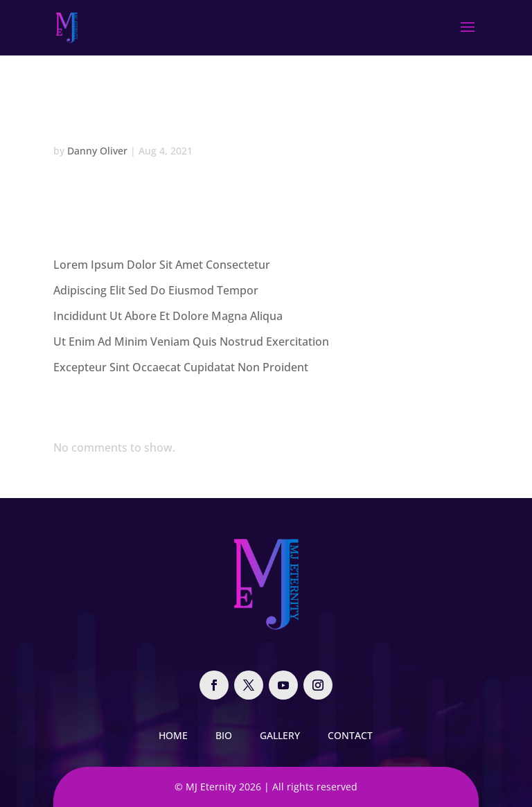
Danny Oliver (97, 151)
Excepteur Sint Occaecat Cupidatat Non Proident (181, 367)
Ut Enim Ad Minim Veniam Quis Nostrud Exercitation (191, 342)
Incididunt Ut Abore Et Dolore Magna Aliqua (168, 316)
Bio (224, 735)
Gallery (280, 735)
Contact (350, 735)
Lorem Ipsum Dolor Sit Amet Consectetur (162, 265)
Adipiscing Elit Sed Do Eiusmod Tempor (156, 290)
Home (173, 735)
